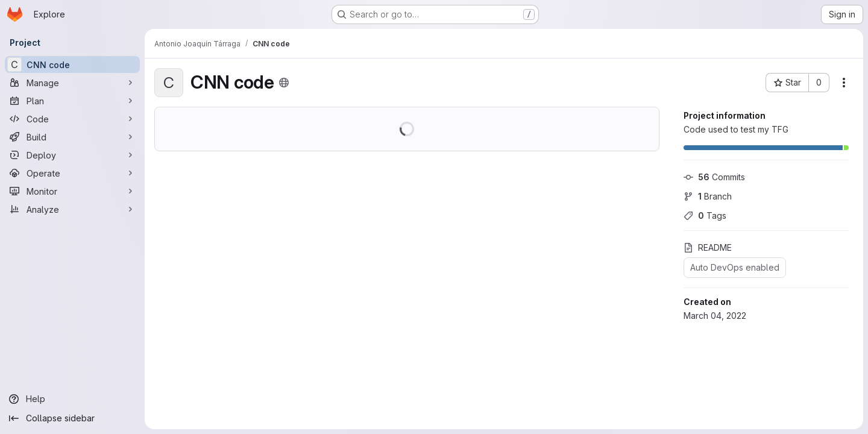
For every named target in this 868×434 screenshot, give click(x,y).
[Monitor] (72, 191)
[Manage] (72, 83)
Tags (705, 215)
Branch (708, 196)
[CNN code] (72, 64)
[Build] (72, 137)
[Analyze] (72, 209)
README (708, 247)
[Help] (72, 399)
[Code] (72, 119)
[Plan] (72, 101)
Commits (714, 177)
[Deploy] (72, 155)
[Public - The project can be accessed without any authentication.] (284, 83)
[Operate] (72, 173)
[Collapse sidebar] (72, 418)
